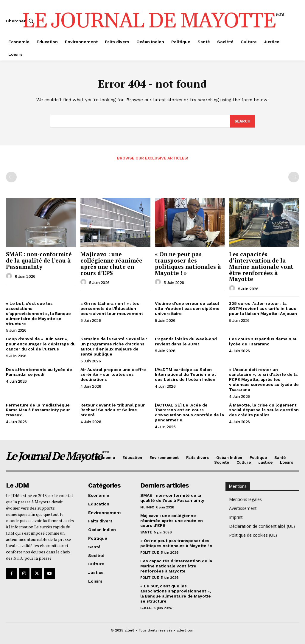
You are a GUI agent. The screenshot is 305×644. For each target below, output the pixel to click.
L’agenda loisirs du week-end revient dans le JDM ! (186, 342)
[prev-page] (11, 177)
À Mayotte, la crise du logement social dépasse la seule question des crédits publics (264, 410)
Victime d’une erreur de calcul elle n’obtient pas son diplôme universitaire (187, 309)
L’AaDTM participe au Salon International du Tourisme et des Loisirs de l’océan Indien (185, 375)
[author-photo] (10, 276)
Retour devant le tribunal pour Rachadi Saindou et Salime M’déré (113, 410)
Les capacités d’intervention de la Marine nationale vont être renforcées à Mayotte (261, 267)
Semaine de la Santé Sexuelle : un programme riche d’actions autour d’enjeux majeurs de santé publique (114, 347)
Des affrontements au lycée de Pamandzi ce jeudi (39, 372)
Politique (150, 553)
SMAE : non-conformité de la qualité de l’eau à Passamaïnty (39, 260)
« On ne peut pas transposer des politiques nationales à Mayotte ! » (188, 263)
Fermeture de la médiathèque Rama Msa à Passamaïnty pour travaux (38, 410)
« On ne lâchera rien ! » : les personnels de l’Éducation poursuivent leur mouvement (112, 309)
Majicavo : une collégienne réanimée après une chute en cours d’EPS (111, 263)
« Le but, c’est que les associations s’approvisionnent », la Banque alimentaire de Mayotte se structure (38, 314)
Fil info (147, 507)
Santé (146, 532)
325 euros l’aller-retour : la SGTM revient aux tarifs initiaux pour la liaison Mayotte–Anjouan (263, 309)
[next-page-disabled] (294, 177)
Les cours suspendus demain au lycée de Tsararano (263, 342)
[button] (21, 21)
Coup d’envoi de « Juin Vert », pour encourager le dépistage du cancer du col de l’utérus (41, 344)
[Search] (242, 122)
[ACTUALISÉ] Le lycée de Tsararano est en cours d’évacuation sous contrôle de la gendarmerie (189, 412)
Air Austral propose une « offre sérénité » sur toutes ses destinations (113, 375)
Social (146, 608)
